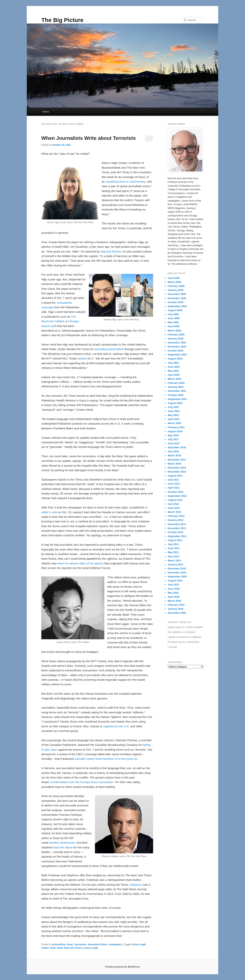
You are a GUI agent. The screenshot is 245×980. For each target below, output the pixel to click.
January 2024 (176, 387)
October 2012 (176, 492)
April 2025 (174, 326)
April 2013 (174, 488)
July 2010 (173, 585)
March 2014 (174, 464)
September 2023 (177, 399)
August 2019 (175, 431)
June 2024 (174, 367)
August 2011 (175, 540)
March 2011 (174, 560)
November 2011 (177, 528)
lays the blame (64, 847)
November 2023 (177, 391)
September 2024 (177, 355)
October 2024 (176, 351)
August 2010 (175, 581)
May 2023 (173, 415)
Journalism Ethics (98, 944)
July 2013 (173, 480)
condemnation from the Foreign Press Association (82, 782)
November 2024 (177, 347)
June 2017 (174, 443)
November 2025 (177, 298)
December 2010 (177, 568)
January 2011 (176, 564)
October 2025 (176, 302)
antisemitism (58, 944)
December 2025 (177, 294)
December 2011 (177, 524)
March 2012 (174, 512)
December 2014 (177, 460)
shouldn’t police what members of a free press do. (107, 759)
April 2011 (174, 556)
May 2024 (173, 371)
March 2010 (174, 601)
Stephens (136, 885)
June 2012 (174, 508)
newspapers (115, 944)
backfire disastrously (62, 843)
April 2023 (174, 419)
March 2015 (174, 455)
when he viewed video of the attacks (80, 563)
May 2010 (173, 593)
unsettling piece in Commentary (126, 182)
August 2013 (175, 476)
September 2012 (177, 496)
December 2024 (177, 343)
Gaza (53, 948)
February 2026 (176, 286)
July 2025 (173, 314)
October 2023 (176, 395)
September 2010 (177, 577)
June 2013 (174, 484)
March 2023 (174, 423)
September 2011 (177, 536)
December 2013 (177, 468)
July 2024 (173, 363)
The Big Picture (62, 20)
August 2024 (175, 359)
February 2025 (176, 335)
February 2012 (176, 516)
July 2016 (173, 451)
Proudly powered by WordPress (122, 967)
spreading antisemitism (109, 349)
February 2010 (176, 605)
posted (82, 358)
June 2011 (174, 548)
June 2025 (174, 318)
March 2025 (174, 331)
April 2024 (174, 375)
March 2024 (174, 379)
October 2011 (176, 532)
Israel (70, 944)
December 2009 (177, 613)
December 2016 (177, 447)
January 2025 (176, 339)
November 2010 (177, 573)
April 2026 (174, 278)
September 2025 (177, 306)
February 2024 (176, 383)
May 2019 (173, 435)
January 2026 (176, 290)
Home (46, 112)
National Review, (111, 251)
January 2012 (176, 520)
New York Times (73, 948)
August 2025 (175, 310)
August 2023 (175, 403)
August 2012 (175, 500)
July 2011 (173, 544)
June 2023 (174, 411)
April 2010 (174, 597)
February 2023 (176, 427)
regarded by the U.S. (116, 726)
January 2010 (176, 609)
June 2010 (174, 589)
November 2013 (177, 472)
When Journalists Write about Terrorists (89, 138)
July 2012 (173, 504)
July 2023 (173, 407)
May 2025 (173, 322)
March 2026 (174, 282)
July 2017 (173, 439)
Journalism (80, 944)
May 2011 (173, 552)
